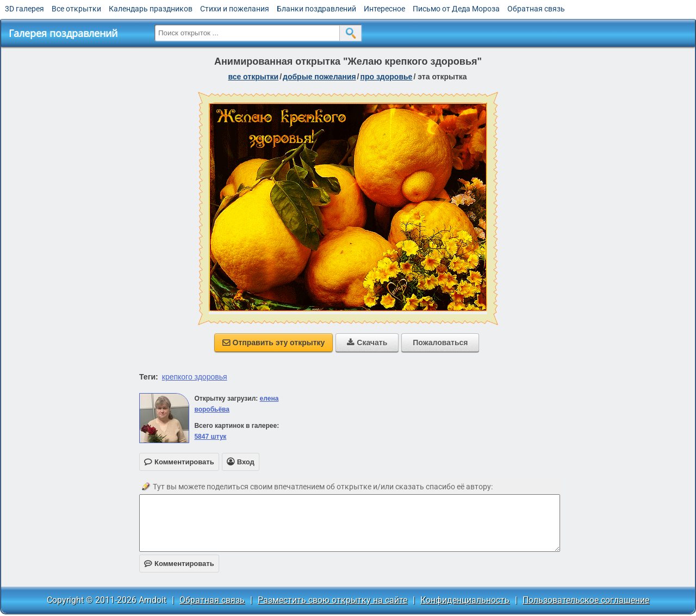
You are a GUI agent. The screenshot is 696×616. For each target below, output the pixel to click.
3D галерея (24, 9)
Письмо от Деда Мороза (456, 9)
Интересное (384, 9)
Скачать (367, 343)
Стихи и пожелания (235, 9)
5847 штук (210, 437)
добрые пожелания (319, 77)
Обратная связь (536, 9)
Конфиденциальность (465, 600)
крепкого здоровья (195, 377)
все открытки (253, 77)
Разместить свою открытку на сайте (333, 600)
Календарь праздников (151, 9)
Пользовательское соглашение (586, 600)
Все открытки (76, 9)
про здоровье (386, 77)
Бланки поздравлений (316, 9)
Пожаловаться (440, 343)
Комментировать (179, 564)
